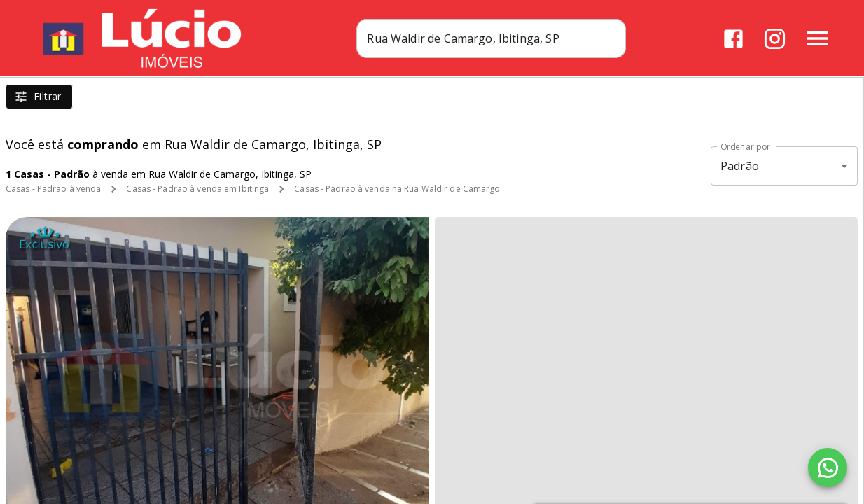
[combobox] (510, 38)
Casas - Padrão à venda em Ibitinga (197, 189)
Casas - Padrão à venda (53, 189)
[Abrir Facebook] (733, 39)
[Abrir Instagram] (775, 39)
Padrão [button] (740, 166)
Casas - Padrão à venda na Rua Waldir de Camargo (397, 189)
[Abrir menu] (818, 38)
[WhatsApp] (828, 468)
